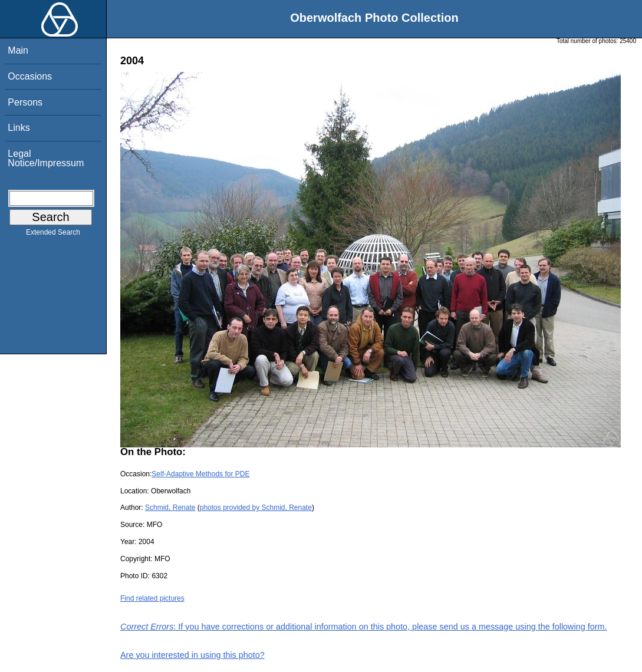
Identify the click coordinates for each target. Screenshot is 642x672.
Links (19, 128)
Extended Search (53, 235)
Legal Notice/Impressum (46, 158)
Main (18, 50)
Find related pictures (152, 598)
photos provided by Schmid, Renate (256, 508)
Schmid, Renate (170, 508)
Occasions (30, 76)
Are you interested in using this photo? (192, 655)
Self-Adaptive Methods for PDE (200, 474)
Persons (25, 102)
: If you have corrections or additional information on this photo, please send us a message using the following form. (364, 627)
